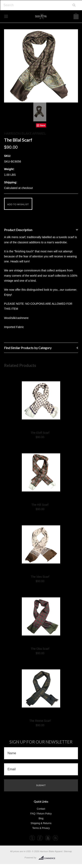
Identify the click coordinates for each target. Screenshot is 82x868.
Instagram (25, 838)
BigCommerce (48, 858)
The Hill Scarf (40, 505)
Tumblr (32, 838)
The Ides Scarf (40, 577)
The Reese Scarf (40, 721)
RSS (55, 838)
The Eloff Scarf (40, 433)
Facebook (40, 838)
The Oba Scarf (40, 649)
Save (43, 125)
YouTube (48, 838)
